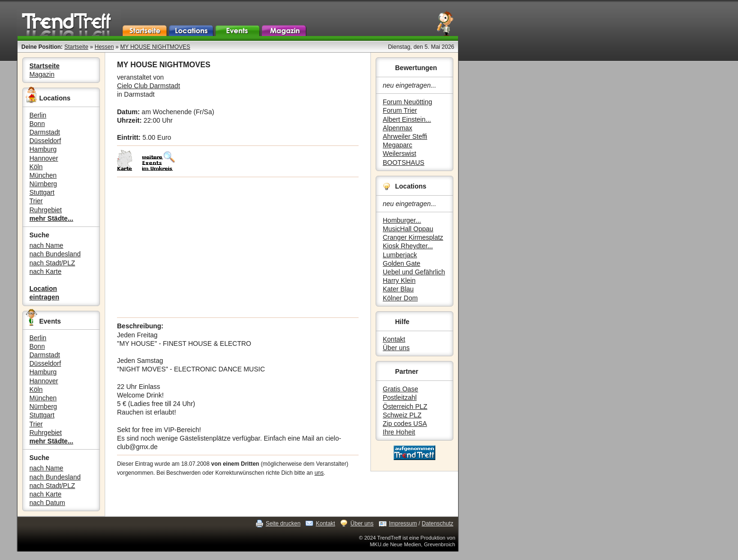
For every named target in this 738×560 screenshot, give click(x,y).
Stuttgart (42, 192)
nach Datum (47, 503)
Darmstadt (45, 132)
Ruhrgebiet (46, 210)
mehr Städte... (51, 218)
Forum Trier (400, 110)
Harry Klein (399, 280)
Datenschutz (437, 524)
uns (319, 473)
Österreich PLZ (405, 406)
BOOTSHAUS (404, 163)
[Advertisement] (238, 247)
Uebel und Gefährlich (414, 272)
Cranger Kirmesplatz (413, 237)
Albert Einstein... (407, 119)
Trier (36, 201)
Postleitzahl (400, 397)
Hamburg (43, 149)
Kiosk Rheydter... (408, 246)
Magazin (42, 74)
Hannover (44, 158)
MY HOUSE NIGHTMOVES (155, 47)
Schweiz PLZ (402, 415)
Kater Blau (398, 289)
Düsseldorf (45, 141)
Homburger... (402, 220)
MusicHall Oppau (408, 229)
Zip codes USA (405, 424)
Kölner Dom (400, 298)
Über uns (396, 348)
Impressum (403, 524)
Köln (36, 167)
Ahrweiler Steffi (405, 136)
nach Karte (45, 271)
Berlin (38, 115)
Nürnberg (43, 184)
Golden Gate (401, 263)
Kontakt (394, 339)
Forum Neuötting (407, 102)
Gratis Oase (400, 389)
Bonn (37, 124)
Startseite (76, 47)
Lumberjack (400, 255)
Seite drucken (283, 524)
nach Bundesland (55, 254)
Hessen (104, 47)
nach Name (46, 245)
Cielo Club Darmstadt (148, 86)
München (43, 175)
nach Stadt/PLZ (52, 263)
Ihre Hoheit (399, 432)
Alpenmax (397, 128)
